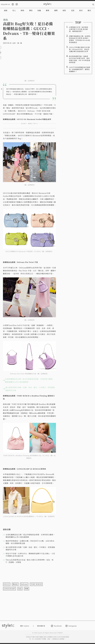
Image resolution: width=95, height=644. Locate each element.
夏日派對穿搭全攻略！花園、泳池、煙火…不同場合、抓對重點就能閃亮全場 (30, 389)
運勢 (56, 10)
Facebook (56, 626)
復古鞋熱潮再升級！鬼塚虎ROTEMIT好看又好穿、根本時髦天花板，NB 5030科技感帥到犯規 (80, 59)
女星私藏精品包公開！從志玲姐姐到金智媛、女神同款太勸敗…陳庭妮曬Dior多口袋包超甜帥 (30, 380)
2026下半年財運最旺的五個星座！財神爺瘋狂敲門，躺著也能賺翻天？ (80, 69)
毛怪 (73, 10)
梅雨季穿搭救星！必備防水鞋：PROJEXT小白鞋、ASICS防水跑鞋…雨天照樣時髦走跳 (30, 542)
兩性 (64, 10)
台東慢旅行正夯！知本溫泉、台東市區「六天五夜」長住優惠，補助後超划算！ (79, 29)
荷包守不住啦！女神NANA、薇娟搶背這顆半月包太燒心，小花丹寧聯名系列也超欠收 (30, 555)
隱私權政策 (41, 626)
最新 (6, 10)
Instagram (71, 626)
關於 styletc (25, 626)
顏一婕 (20, 43)
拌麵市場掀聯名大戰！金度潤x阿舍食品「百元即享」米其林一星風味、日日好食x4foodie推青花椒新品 (80, 39)
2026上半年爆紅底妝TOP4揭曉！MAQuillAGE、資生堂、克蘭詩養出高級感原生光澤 (80, 49)
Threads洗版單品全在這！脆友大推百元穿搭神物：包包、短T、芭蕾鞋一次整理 (30, 561)
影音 (81, 10)
